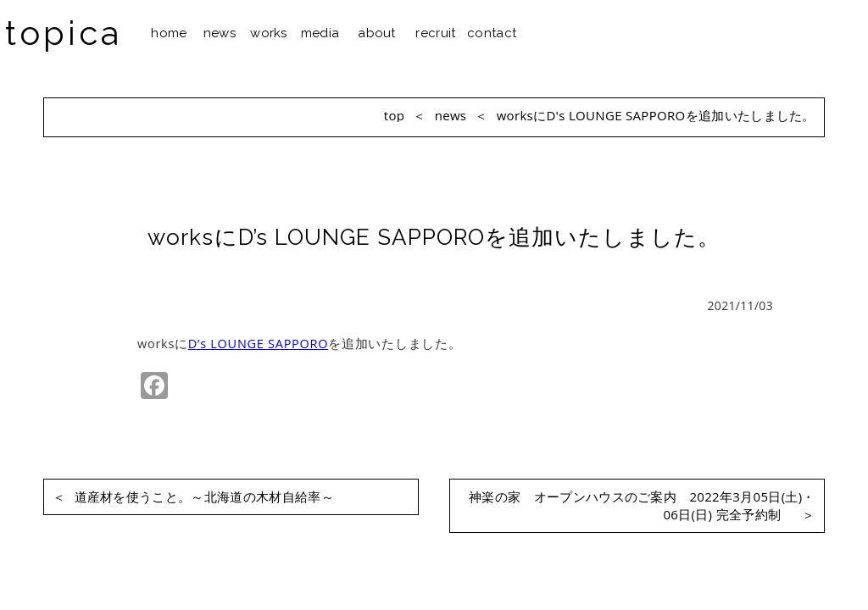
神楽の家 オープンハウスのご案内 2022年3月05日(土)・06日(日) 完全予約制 (642, 506)
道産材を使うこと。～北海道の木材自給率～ (193, 497)
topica (64, 33)
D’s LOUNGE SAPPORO (258, 344)
